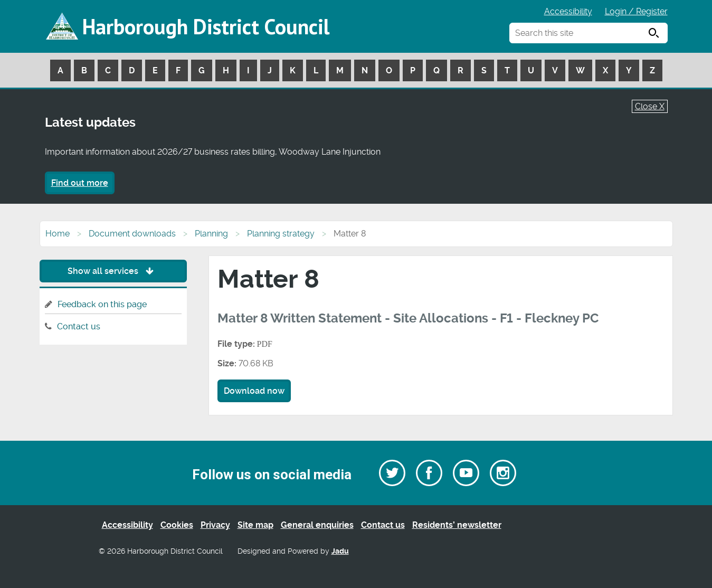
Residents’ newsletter (457, 525)
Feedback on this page (102, 304)
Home (58, 234)
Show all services (113, 271)
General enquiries (317, 525)
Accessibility (568, 11)
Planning (211, 234)
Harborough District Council (206, 26)
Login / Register (636, 11)
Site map (255, 525)
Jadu (340, 551)
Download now (254, 391)
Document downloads (132, 234)
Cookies (177, 525)
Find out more (80, 183)
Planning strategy (281, 234)
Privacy (215, 525)
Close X (650, 106)
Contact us (79, 326)
